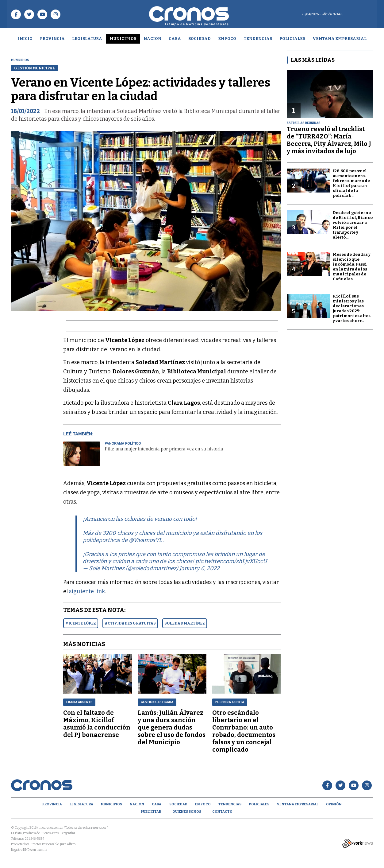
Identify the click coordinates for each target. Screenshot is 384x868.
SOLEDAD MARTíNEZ (185, 623)
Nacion (152, 39)
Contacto (222, 812)
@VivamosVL (145, 540)
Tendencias (258, 39)
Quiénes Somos (187, 812)
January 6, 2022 (200, 568)
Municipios (123, 39)
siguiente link (87, 591)
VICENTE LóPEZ (81, 623)
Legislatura (87, 39)
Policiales (292, 39)
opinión (334, 804)
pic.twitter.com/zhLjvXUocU (231, 561)
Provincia (52, 39)
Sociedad (200, 39)
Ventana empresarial (340, 39)
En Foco (227, 39)
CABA (175, 39)
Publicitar (151, 812)
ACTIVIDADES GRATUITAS (130, 623)
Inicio (25, 39)
